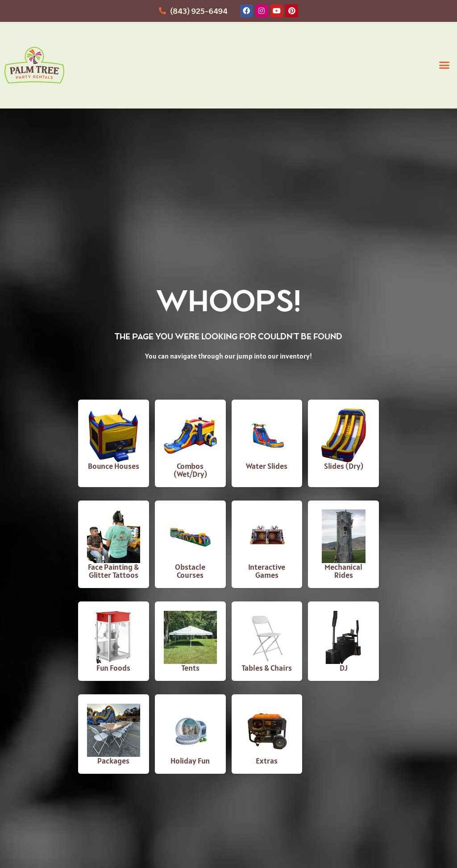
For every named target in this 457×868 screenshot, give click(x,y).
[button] (444, 65)
